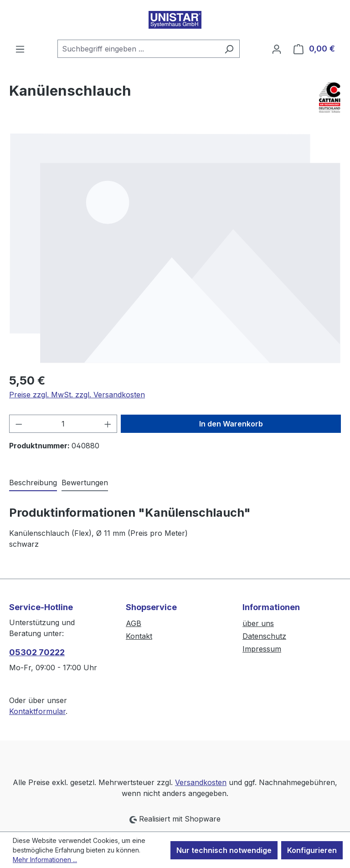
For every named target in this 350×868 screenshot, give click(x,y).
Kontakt (139, 636)
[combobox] (138, 49)
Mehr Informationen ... (45, 860)
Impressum (262, 649)
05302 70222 (37, 652)
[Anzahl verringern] (19, 424)
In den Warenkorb (231, 424)
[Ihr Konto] (277, 49)
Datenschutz (264, 636)
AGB (134, 623)
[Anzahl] (63, 424)
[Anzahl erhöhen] (108, 424)
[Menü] (20, 49)
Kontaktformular (37, 711)
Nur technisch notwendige (224, 850)
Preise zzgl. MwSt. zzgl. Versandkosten (77, 395)
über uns (258, 623)
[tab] (33, 483)
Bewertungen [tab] (85, 483)
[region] (175, 248)
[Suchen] (229, 49)
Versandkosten (201, 782)
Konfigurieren (312, 850)
